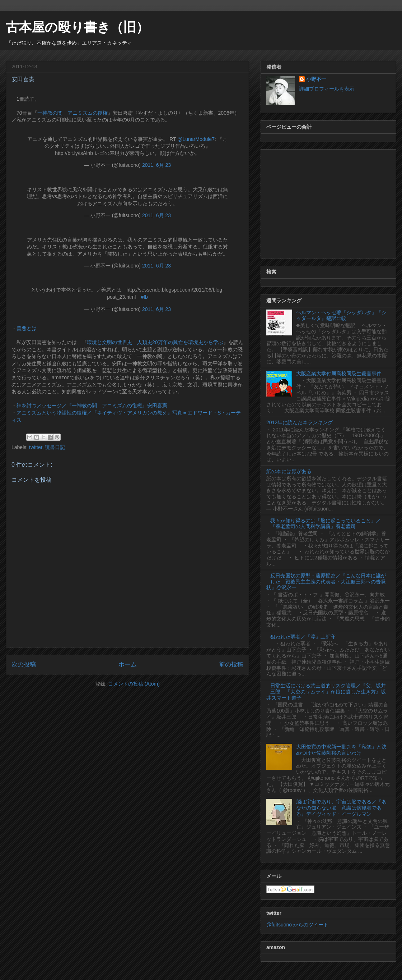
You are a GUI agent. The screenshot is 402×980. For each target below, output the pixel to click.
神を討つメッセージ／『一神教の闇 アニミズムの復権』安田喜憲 (92, 406)
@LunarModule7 (196, 139)
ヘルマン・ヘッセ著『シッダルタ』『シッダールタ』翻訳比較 (341, 315)
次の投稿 (24, 665)
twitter (36, 447)
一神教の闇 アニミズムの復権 (73, 113)
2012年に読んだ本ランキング (300, 422)
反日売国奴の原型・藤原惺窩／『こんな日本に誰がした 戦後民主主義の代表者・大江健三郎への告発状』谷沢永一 (326, 582)
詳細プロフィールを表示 (327, 89)
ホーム (128, 665)
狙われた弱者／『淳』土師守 (303, 637)
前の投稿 (231, 665)
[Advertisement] (328, 202)
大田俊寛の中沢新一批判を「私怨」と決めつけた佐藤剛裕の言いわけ (341, 750)
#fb (144, 297)
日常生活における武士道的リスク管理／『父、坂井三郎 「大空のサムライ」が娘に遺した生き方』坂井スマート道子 (326, 692)
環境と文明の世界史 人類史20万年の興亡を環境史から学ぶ (155, 342)
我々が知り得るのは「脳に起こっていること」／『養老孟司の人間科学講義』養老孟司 (326, 524)
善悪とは (27, 328)
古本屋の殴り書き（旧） (77, 27)
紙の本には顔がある (289, 471)
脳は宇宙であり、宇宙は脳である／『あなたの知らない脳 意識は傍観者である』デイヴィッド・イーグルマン (341, 808)
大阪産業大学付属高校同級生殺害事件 (339, 374)
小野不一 (316, 79)
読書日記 (55, 447)
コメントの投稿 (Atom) (134, 684)
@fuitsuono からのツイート (297, 925)
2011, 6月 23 (156, 165)
